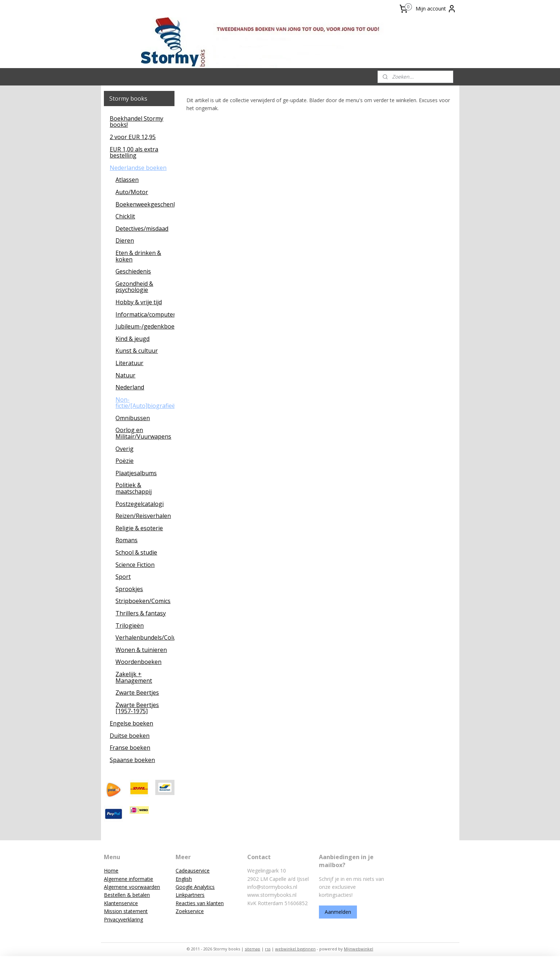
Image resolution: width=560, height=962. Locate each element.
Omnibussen (133, 418)
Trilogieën (130, 626)
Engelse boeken (131, 723)
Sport (123, 577)
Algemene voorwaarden (132, 887)
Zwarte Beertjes (137, 693)
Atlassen (127, 180)
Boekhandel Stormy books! (136, 122)
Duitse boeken (130, 736)
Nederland (130, 387)
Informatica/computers (145, 314)
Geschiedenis (133, 271)
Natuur (125, 375)
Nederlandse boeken (138, 168)
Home (111, 871)
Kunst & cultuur (137, 351)
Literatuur (129, 363)
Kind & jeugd (132, 339)
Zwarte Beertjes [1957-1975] (137, 708)
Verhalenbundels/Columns (145, 637)
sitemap (252, 949)
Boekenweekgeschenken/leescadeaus (145, 204)
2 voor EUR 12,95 (133, 137)
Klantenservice (121, 903)
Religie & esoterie (139, 528)
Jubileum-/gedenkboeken (145, 326)
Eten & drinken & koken (138, 256)
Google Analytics (195, 887)
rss (268, 949)
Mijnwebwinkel (359, 949)
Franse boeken (130, 748)
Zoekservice (190, 911)
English (184, 879)
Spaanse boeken (132, 760)
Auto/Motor (132, 192)
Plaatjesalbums (136, 473)
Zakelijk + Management (134, 677)
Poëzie (125, 461)
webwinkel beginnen (295, 949)
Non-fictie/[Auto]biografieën (145, 403)
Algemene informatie (129, 879)
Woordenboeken (138, 662)
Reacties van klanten (200, 903)
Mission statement (126, 911)
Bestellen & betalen (127, 895)
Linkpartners (190, 895)
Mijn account (436, 9)
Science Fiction (135, 565)
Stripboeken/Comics (143, 601)
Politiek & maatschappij (134, 488)
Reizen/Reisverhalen (143, 516)
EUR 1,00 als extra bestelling (134, 152)
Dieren (125, 240)
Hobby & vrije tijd (139, 302)
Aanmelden (338, 912)
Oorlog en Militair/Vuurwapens (143, 433)
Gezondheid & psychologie (134, 287)
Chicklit (125, 216)
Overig (125, 449)
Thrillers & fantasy (141, 613)
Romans (127, 540)
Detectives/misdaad (142, 229)
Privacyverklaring (123, 919)
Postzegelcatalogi (140, 504)
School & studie (136, 552)
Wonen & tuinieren (141, 650)
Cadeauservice (193, 871)
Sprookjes (129, 589)
